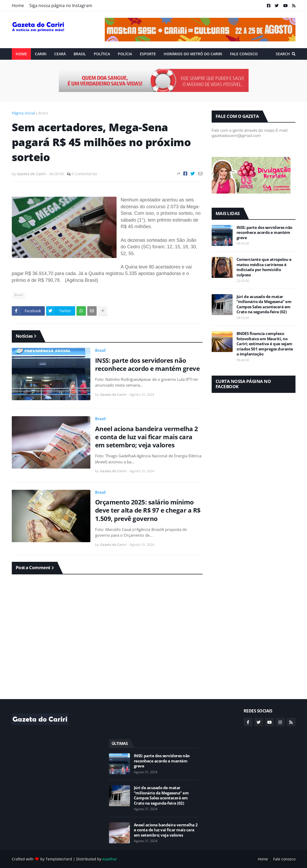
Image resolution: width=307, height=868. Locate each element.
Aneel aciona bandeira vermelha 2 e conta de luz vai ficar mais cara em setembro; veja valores (147, 437)
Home (18, 6)
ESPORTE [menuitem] (148, 54)
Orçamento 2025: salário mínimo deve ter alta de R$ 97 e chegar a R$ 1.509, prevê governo (148, 510)
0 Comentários (84, 174)
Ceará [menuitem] (60, 54)
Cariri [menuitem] (41, 54)
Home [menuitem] (21, 54)
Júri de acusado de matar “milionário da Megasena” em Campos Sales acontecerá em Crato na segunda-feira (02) (264, 304)
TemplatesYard (59, 859)
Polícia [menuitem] (125, 54)
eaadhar (110, 859)
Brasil (43, 113)
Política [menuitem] (102, 54)
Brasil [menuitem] (80, 54)
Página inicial (23, 113)
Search (283, 54)
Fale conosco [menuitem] (244, 54)
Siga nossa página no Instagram (61, 6)
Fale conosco (284, 859)
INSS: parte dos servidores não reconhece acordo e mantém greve (147, 364)
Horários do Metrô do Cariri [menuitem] (193, 54)
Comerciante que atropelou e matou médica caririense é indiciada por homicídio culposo (264, 267)
